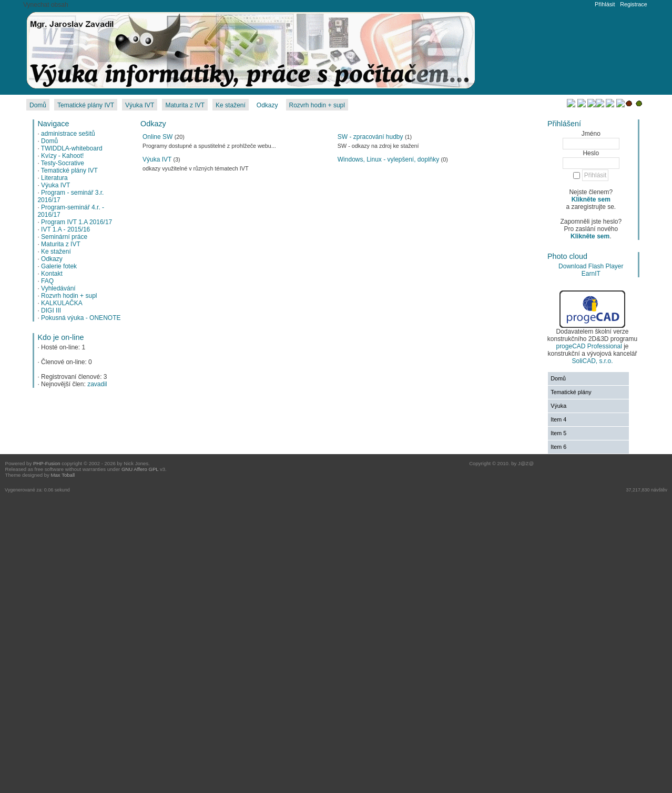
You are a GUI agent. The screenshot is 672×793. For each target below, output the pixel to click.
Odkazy (52, 259)
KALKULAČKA (62, 303)
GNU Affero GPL (140, 469)
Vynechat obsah (46, 5)
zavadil (97, 384)
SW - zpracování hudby (370, 137)
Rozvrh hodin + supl (69, 296)
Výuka (558, 406)
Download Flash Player (591, 266)
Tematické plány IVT (69, 170)
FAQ (47, 281)
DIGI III (51, 310)
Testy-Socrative (63, 163)
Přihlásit (605, 4)
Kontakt (52, 274)
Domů (49, 141)
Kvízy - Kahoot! (62, 156)
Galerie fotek (59, 266)
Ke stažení (56, 252)
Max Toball (63, 475)
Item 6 (558, 447)
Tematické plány (571, 392)
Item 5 (558, 433)
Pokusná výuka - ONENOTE (81, 318)
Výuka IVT (55, 185)
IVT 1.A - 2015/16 (65, 229)
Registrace (634, 4)
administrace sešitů (68, 134)
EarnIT (591, 274)
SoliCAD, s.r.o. (592, 361)
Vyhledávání (58, 288)
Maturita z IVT (61, 244)
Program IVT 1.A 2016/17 (77, 222)
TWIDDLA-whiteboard (72, 148)
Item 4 (558, 419)
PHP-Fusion (47, 463)
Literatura (54, 178)
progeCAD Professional (589, 346)
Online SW (157, 137)
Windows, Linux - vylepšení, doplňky (388, 159)
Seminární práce (64, 237)
